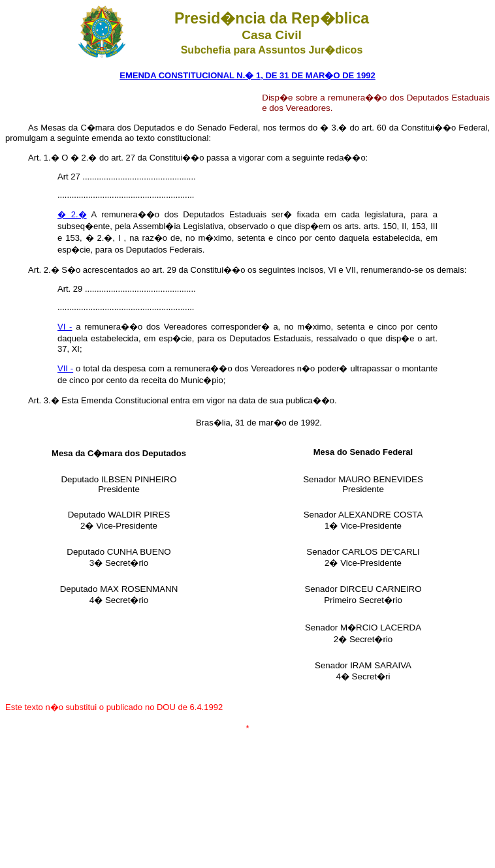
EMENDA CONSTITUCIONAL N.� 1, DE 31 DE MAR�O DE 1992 (248, 75)
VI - (65, 327)
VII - (65, 368)
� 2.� (72, 214)
